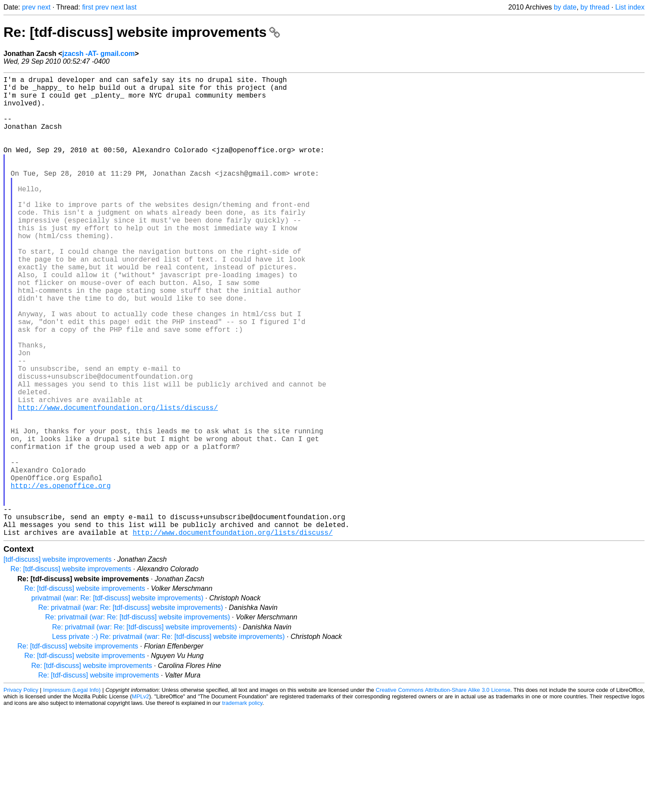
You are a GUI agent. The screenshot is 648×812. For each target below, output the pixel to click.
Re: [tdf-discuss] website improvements (142, 32)
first (88, 7)
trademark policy (242, 805)
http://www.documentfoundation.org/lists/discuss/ (118, 482)
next (44, 7)
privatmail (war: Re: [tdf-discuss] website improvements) (117, 700)
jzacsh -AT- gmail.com (99, 54)
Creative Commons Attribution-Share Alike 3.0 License (443, 792)
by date (565, 7)
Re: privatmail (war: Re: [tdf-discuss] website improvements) (131, 710)
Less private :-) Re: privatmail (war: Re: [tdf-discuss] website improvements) (168, 739)
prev (29, 7)
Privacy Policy (21, 792)
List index (630, 7)
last (131, 7)
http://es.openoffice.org (61, 577)
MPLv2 (141, 799)
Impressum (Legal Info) (72, 792)
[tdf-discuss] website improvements (58, 662)
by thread (595, 7)
